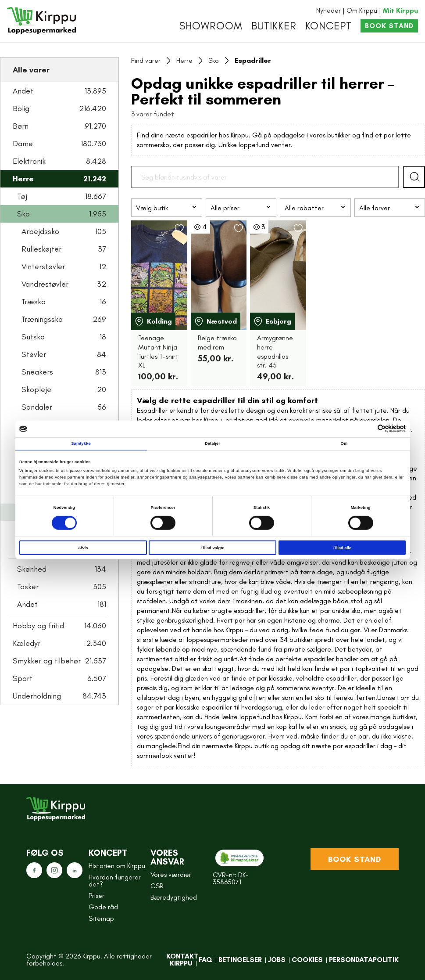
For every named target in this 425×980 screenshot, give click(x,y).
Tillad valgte (213, 548)
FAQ (205, 960)
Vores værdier (171, 874)
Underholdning (59, 696)
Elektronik (59, 161)
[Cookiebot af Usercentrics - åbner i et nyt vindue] (367, 429)
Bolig (59, 108)
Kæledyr (59, 643)
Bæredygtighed (174, 897)
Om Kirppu (362, 10)
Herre (59, 179)
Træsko (64, 302)
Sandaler (64, 407)
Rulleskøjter (64, 249)
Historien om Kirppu (117, 866)
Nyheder (329, 10)
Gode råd (103, 907)
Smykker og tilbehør (59, 661)
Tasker (62, 587)
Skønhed (62, 569)
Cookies (307, 960)
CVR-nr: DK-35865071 (231, 878)
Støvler (64, 354)
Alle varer (31, 70)
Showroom (211, 26)
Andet (59, 91)
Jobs (277, 960)
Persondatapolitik (364, 960)
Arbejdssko (64, 231)
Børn (59, 126)
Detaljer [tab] (212, 443)
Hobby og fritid (59, 626)
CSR (157, 886)
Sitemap (101, 918)
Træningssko (64, 319)
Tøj (62, 196)
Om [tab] (344, 443)
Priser (96, 895)
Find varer (146, 60)
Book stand (389, 26)
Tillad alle (342, 548)
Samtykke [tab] (81, 443)
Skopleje (64, 389)
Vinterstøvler (64, 267)
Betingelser (240, 960)
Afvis (83, 548)
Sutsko (64, 337)
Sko (62, 214)
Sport (59, 678)
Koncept (329, 26)
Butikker (274, 26)
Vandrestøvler (64, 284)
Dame (59, 144)
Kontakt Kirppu (182, 960)
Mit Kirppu (400, 10)
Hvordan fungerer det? (115, 881)
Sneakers (64, 372)
